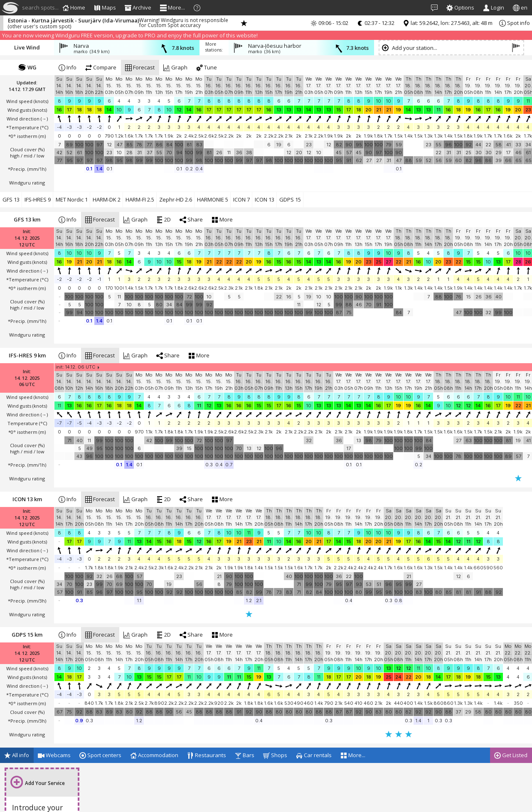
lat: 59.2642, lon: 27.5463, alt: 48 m (448, 23)
